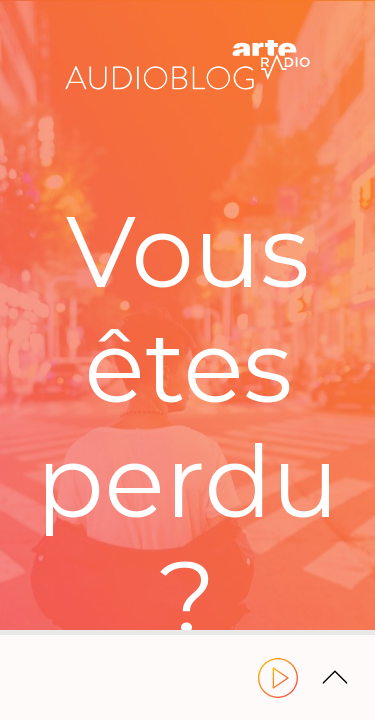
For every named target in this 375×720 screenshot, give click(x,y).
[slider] (187, 632)
